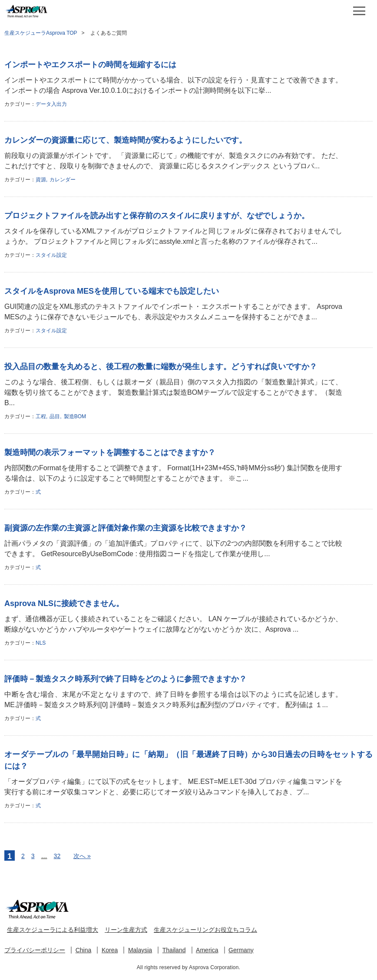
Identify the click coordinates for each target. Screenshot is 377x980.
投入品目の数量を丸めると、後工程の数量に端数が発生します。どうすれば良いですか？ (161, 367)
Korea (110, 950)
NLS (41, 643)
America (207, 950)
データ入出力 (51, 104)
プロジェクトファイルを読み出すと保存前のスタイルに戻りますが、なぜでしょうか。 (157, 216)
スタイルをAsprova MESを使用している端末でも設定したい (112, 291)
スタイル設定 (51, 255)
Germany (241, 950)
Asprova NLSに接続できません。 (64, 603)
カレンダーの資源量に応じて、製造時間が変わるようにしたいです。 (126, 140)
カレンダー (63, 180)
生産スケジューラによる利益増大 (53, 930)
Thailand (174, 950)
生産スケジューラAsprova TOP (41, 33)
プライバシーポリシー (35, 950)
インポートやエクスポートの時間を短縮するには (90, 65)
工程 (41, 416)
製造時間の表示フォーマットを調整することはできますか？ (110, 452)
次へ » (82, 856)
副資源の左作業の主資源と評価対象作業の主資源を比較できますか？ (126, 528)
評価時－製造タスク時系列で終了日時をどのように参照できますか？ (126, 679)
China (84, 950)
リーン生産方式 (126, 930)
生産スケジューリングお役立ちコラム (205, 930)
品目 (55, 416)
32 (57, 856)
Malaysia (140, 950)
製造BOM (75, 416)
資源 (41, 180)
